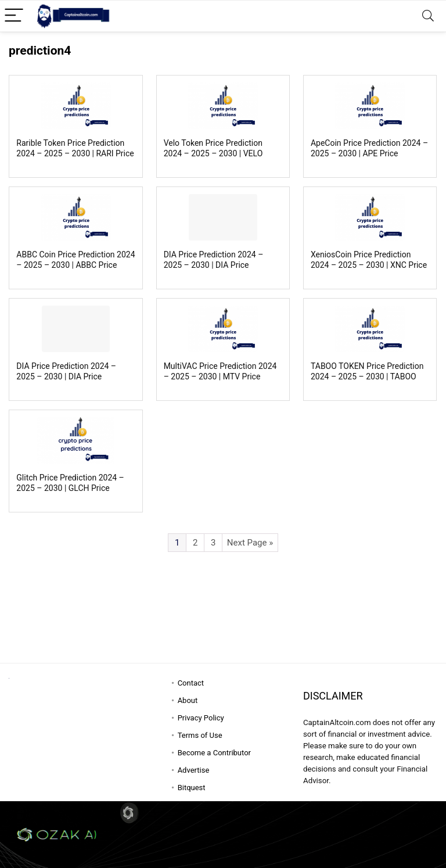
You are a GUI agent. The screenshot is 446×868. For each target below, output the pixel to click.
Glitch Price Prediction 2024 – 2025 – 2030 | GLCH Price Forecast (70, 488)
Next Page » (250, 543)
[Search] (428, 16)
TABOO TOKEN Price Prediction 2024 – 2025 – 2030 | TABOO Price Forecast (367, 376)
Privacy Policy (201, 718)
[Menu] (14, 16)
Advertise (194, 770)
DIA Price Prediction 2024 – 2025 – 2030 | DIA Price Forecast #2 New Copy (214, 265)
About (188, 700)
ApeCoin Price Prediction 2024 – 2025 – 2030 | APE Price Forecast (369, 153)
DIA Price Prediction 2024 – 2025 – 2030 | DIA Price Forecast (66, 376)
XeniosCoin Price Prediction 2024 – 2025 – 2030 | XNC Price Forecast (369, 265)
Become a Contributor (214, 753)
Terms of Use (200, 735)
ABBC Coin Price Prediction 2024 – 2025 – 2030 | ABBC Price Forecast (75, 265)
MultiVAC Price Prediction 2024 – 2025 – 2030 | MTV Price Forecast (220, 376)
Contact (191, 683)
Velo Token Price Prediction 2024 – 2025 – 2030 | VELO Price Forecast (213, 153)
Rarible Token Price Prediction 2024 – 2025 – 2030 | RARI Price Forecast (75, 153)
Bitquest (192, 788)
